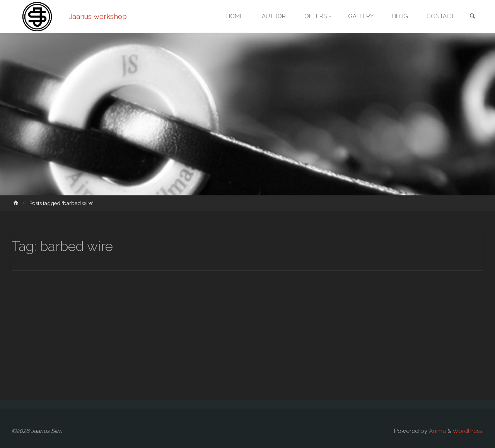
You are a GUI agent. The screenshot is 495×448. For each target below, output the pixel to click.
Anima (437, 431)
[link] (472, 17)
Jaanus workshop (98, 16)
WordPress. (468, 431)
